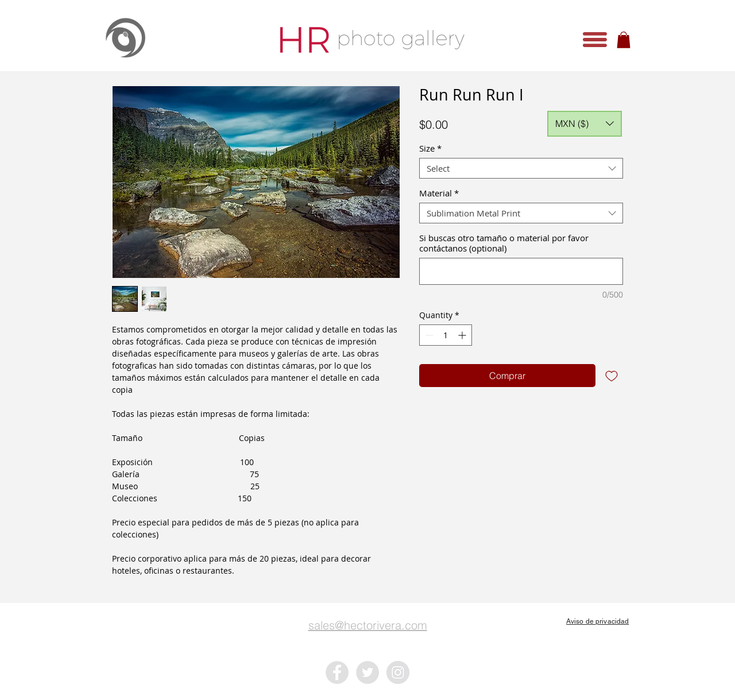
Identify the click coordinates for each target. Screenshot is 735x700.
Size (430, 148)
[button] (595, 40)
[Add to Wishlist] (612, 376)
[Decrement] (428, 335)
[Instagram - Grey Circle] (398, 672)
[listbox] (585, 124)
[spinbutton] (446, 335)
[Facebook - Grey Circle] (337, 672)
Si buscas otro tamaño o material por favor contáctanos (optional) (504, 243)
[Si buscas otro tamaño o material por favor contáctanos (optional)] (521, 271)
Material (439, 193)
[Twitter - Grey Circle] (367, 672)
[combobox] (521, 168)
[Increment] (463, 335)
